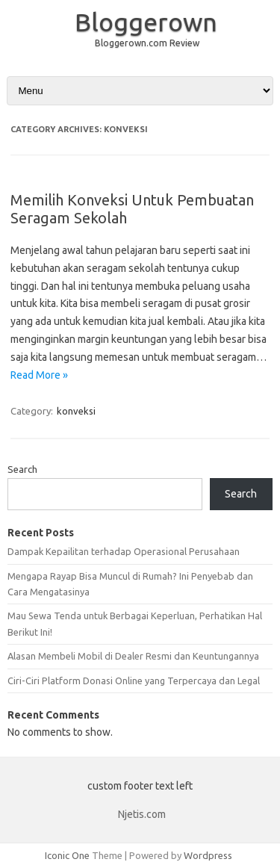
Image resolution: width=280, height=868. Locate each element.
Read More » (39, 375)
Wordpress (208, 855)
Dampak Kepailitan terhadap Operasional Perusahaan (124, 551)
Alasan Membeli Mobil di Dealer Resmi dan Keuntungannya (133, 656)
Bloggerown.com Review (147, 43)
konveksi (76, 411)
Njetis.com (142, 814)
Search (22, 469)
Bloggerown (146, 22)
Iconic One (67, 855)
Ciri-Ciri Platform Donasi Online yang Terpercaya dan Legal (134, 681)
